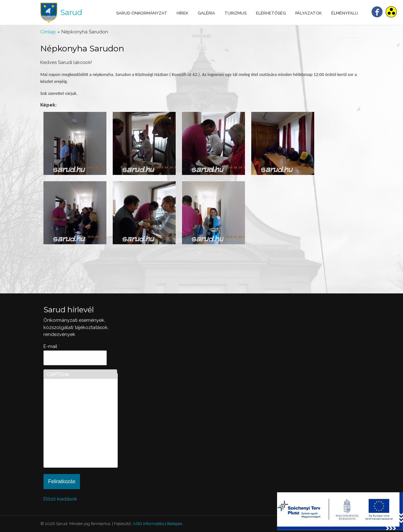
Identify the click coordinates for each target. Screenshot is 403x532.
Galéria (206, 13)
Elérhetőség (271, 13)
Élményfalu (345, 13)
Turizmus (236, 13)
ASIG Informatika (149, 524)
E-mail (52, 346)
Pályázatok (309, 13)
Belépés (175, 524)
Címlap (48, 32)
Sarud (71, 12)
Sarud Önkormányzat (142, 13)
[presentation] (73, 442)
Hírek (182, 13)
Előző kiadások (60, 499)
